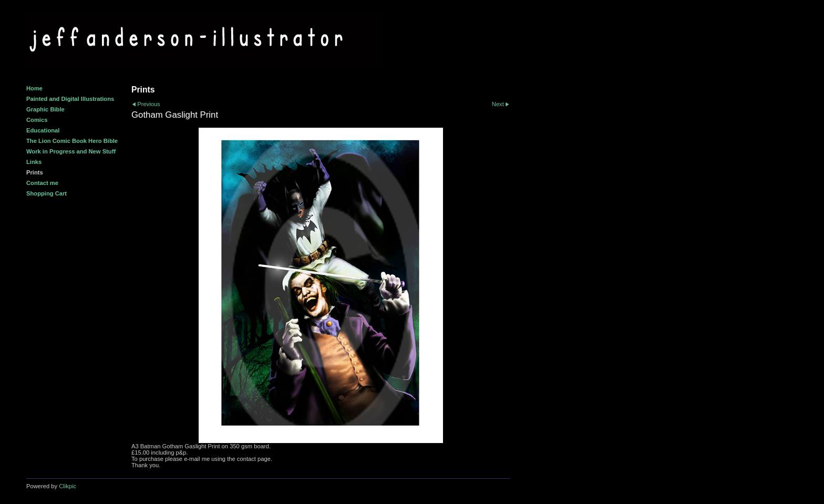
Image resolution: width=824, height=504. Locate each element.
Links (34, 162)
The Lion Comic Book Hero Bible (72, 141)
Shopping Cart (47, 193)
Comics (37, 120)
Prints (35, 172)
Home (34, 88)
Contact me (42, 183)
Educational (43, 130)
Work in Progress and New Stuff (71, 151)
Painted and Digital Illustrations (70, 99)
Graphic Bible (45, 109)
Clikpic (68, 486)
